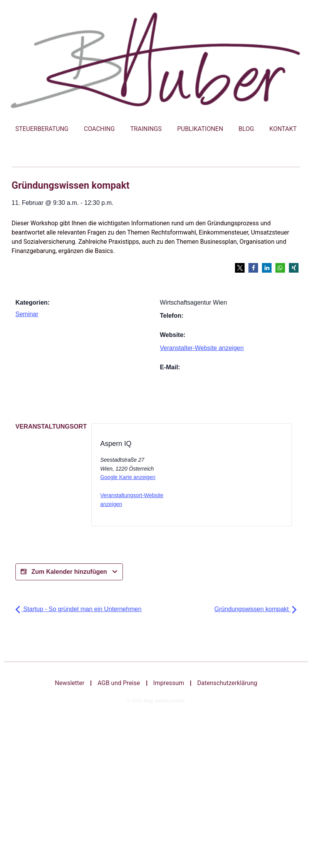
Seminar (27, 314)
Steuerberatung (42, 129)
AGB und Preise (119, 683)
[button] (240, 268)
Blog (246, 129)
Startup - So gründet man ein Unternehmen (78, 609)
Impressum (169, 683)
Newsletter (70, 683)
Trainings (146, 129)
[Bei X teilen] (221, 477)
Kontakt (283, 129)
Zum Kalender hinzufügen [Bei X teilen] (69, 572)
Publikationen (200, 129)
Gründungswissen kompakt (256, 609)
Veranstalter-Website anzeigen (202, 348)
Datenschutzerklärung (227, 683)
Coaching (99, 129)
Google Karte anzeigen (128, 477)
